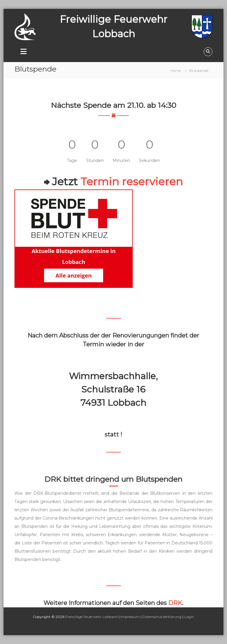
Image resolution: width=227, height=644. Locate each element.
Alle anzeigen (74, 275)
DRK (175, 603)
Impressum (130, 617)
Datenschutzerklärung (162, 617)
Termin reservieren (132, 181)
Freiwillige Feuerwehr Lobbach (91, 617)
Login (189, 617)
